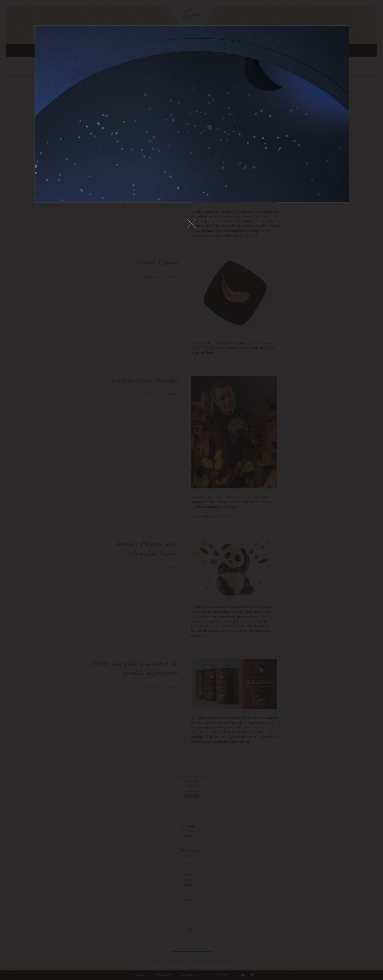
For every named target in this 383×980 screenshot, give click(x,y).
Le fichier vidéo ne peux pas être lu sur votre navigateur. (192, 114)
